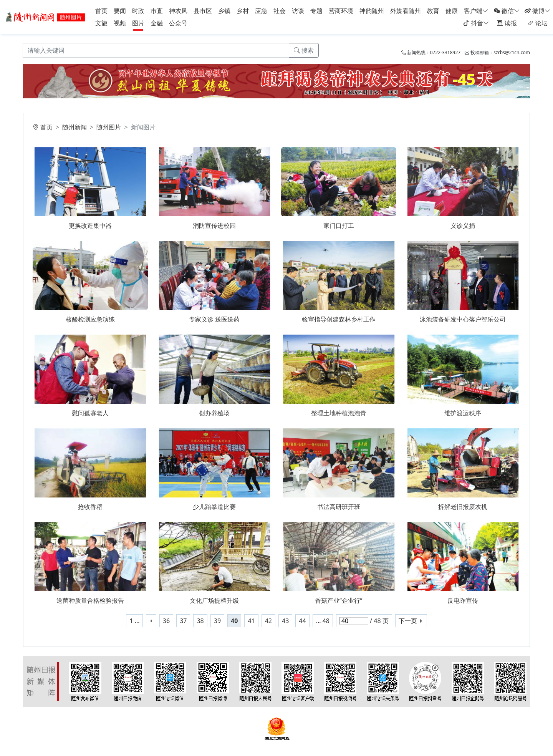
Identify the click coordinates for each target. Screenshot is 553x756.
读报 (507, 23)
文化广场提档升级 (214, 600)
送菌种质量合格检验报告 (90, 600)
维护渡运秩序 (463, 413)
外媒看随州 (406, 11)
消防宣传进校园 (214, 225)
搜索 (304, 50)
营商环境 (341, 11)
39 (217, 621)
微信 (507, 11)
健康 (452, 11)
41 (251, 621)
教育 (433, 11)
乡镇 (224, 11)
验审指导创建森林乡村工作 (339, 319)
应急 (261, 11)
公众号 (178, 23)
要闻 (120, 11)
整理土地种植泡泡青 (339, 413)
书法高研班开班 (339, 507)
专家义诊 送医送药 (214, 319)
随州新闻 (75, 127)
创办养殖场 (214, 413)
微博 (538, 11)
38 (200, 621)
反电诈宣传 (463, 600)
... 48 (323, 621)
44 (302, 621)
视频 (120, 23)
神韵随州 (372, 11)
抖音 (476, 23)
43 (285, 621)
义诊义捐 (463, 225)
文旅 (101, 23)
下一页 (408, 621)
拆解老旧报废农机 (463, 507)
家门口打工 (339, 225)
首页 (101, 11)
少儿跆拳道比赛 (214, 507)
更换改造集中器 (90, 225)
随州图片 (109, 127)
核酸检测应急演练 (90, 319)
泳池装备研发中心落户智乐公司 (463, 319)
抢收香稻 (90, 507)
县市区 (203, 11)
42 (268, 621)
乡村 (243, 11)
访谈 (298, 11)
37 (183, 621)
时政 (138, 11)
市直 (157, 11)
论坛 (538, 23)
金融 (157, 23)
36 (166, 621)
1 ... (134, 621)
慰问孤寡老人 (90, 413)
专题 (316, 11)
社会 (280, 11)
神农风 (178, 11)
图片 (138, 23)
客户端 (476, 11)
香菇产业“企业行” (339, 600)
